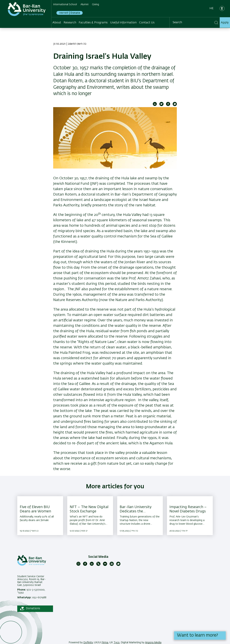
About (57, 23)
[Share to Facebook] (168, 105)
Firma (105, 643)
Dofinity (88, 643)
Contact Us (147, 23)
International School (65, 5)
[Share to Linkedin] (155, 105)
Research (70, 23)
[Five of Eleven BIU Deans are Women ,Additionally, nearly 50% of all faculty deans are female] (40, 516)
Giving (96, 5)
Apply (225, 23)
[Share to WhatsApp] (175, 105)
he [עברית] (211, 8)
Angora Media (153, 643)
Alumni (84, 5)
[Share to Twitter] (161, 105)
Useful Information (123, 23)
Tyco (117, 643)
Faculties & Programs (93, 23)
